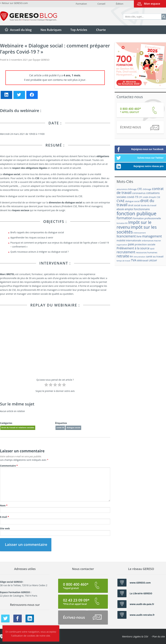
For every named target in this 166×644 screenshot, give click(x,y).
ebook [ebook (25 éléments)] (120, 209)
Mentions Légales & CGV (135, 636)
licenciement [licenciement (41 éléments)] (126, 236)
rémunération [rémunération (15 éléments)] (139, 257)
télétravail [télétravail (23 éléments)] (142, 260)
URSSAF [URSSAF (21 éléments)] (153, 260)
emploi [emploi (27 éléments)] (129, 209)
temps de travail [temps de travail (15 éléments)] (123, 261)
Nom (4, 505)
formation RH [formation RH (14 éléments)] (122, 223)
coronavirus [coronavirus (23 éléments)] (139, 193)
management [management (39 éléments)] (152, 236)
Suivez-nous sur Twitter (140, 158)
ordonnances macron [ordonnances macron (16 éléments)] (151, 241)
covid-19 (60, 427)
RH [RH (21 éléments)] (131, 256)
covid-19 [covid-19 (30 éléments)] (132, 197)
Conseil (101, 4)
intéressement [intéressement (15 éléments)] (139, 233)
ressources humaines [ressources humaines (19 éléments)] (147, 252)
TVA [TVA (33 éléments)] (134, 260)
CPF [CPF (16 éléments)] (140, 197)
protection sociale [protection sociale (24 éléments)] (145, 244)
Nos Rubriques (51, 30)
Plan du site (159, 636)
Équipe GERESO (41, 60)
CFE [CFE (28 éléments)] (140, 189)
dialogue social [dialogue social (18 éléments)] (132, 201)
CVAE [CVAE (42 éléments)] (121, 201)
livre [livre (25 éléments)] (139, 237)
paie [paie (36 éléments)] (131, 244)
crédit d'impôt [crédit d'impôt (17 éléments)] (149, 197)
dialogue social (73, 427)
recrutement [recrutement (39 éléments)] (126, 252)
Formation (81, 4)
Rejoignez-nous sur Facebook (140, 150)
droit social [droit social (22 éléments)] (134, 205)
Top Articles (79, 30)
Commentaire (9, 466)
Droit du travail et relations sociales (18, 427)
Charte (101, 30)
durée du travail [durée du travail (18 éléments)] (149, 205)
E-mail (4, 517)
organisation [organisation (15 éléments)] (122, 245)
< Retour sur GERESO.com (14, 3)
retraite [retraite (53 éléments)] (123, 256)
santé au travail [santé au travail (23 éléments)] (155, 256)
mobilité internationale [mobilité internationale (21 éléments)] (129, 240)
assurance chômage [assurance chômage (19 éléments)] (127, 189)
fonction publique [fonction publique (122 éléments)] (137, 213)
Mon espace (152, 4)
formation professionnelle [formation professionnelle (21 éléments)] (147, 218)
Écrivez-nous (139, 128)
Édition (119, 4)
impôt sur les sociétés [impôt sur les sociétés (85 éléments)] (137, 229)
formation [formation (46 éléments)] (124, 218)
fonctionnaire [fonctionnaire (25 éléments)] (142, 209)
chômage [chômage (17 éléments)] (147, 189)
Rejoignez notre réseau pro (140, 167)
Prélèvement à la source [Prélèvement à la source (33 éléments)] (133, 248)
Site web (5, 528)
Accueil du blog (21, 30)
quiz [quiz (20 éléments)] (152, 248)
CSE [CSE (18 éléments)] (158, 197)
